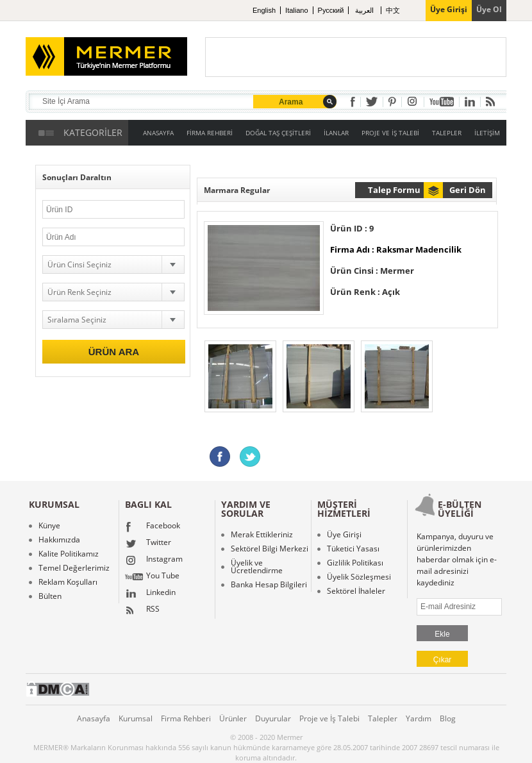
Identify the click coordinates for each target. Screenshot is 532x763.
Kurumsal (136, 718)
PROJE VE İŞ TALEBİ (390, 133)
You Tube (152, 577)
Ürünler (233, 718)
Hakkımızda (59, 540)
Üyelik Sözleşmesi (359, 577)
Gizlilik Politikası (355, 563)
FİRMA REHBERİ (210, 133)
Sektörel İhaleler (356, 591)
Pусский (331, 10)
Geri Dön (468, 190)
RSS (142, 610)
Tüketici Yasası (353, 549)
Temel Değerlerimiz (74, 568)
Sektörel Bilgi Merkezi (270, 549)
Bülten (50, 596)
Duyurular (273, 718)
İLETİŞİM (487, 133)
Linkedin (150, 594)
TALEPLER (447, 133)
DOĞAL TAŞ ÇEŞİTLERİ (278, 133)
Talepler (383, 718)
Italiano (296, 10)
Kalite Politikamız (69, 554)
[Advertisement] (356, 57)
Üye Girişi (344, 535)
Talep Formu (394, 190)
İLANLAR (336, 133)
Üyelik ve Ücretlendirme (257, 567)
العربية (365, 10)
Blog (448, 718)
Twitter (148, 544)
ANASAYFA (158, 133)
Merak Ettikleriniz (262, 535)
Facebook (153, 527)
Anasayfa (94, 718)
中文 (393, 10)
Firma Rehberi (186, 718)
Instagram (154, 560)
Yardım (419, 718)
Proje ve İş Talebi (329, 718)
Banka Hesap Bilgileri (269, 585)
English (264, 10)
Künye (49, 526)
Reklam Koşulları (68, 582)
